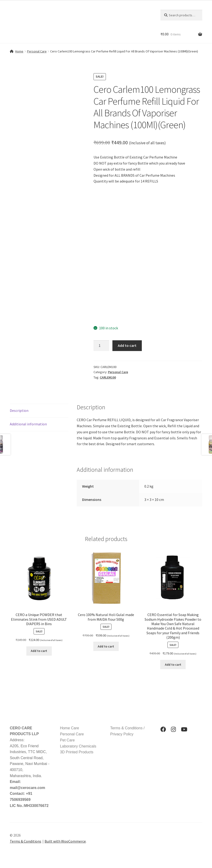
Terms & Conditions (26, 841)
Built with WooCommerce (65, 841)
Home (19, 51)
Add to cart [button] (39, 651)
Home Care (70, 728)
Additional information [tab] (28, 424)
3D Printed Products (77, 752)
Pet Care (67, 740)
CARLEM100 (108, 377)
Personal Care (37, 51)
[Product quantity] (101, 346)
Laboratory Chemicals (78, 746)
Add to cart (127, 345)
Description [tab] (19, 410)
